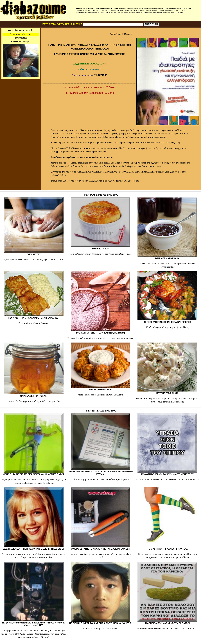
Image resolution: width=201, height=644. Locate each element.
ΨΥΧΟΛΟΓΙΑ (101, 75)
